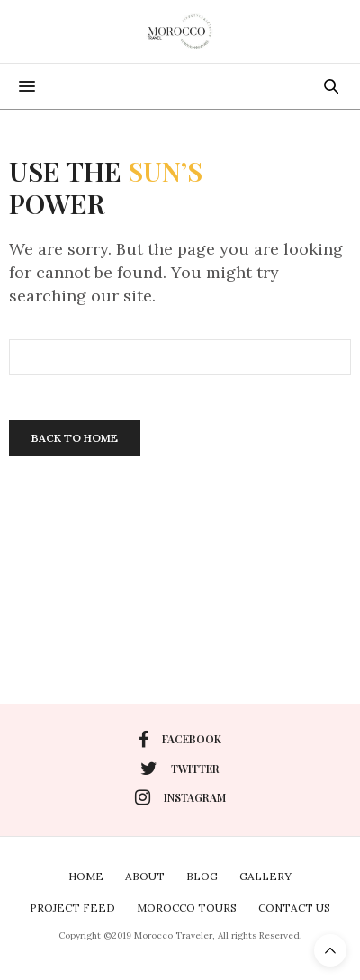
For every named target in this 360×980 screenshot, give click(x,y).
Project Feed (72, 908)
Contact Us (294, 908)
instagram (180, 797)
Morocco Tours (187, 908)
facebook (180, 740)
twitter (180, 769)
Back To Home (75, 438)
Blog (202, 876)
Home (86, 876)
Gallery (265, 876)
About (145, 876)
